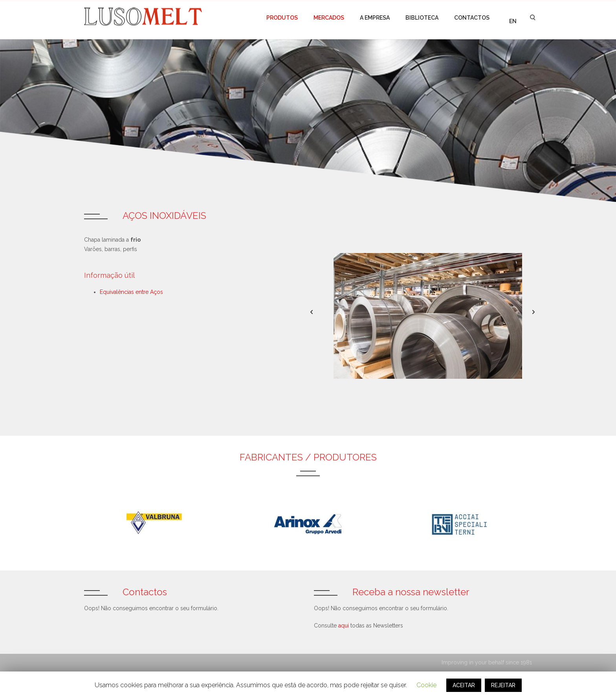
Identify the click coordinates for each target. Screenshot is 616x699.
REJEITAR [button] (503, 685)
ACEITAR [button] (464, 685)
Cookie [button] (426, 685)
